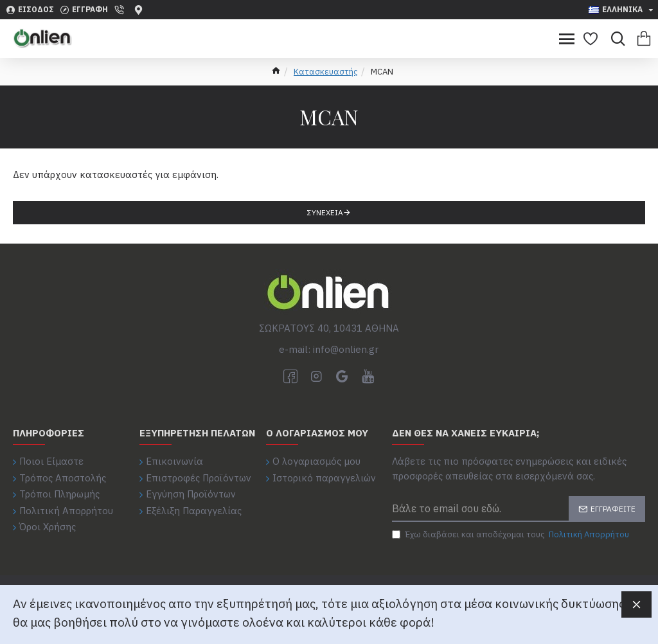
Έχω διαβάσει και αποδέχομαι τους (511, 535)
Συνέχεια (325, 212)
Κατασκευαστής (326, 72)
